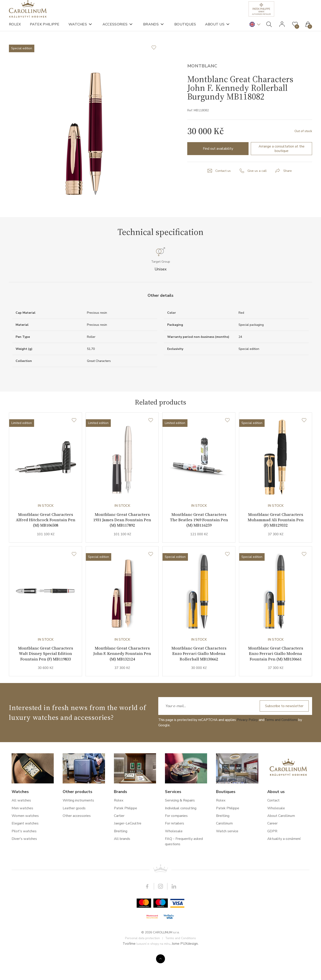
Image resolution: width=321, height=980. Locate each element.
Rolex (15, 29)
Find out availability (218, 167)
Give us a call (257, 189)
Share (289, 189)
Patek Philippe (45, 29)
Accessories (115, 29)
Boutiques (185, 29)
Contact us (222, 189)
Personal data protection (142, 962)
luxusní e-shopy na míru (153, 968)
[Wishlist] (74, 440)
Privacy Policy (247, 744)
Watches (78, 29)
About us (215, 29)
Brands (151, 29)
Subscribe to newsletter (283, 730)
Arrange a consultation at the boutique (282, 167)
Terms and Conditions (281, 744)
